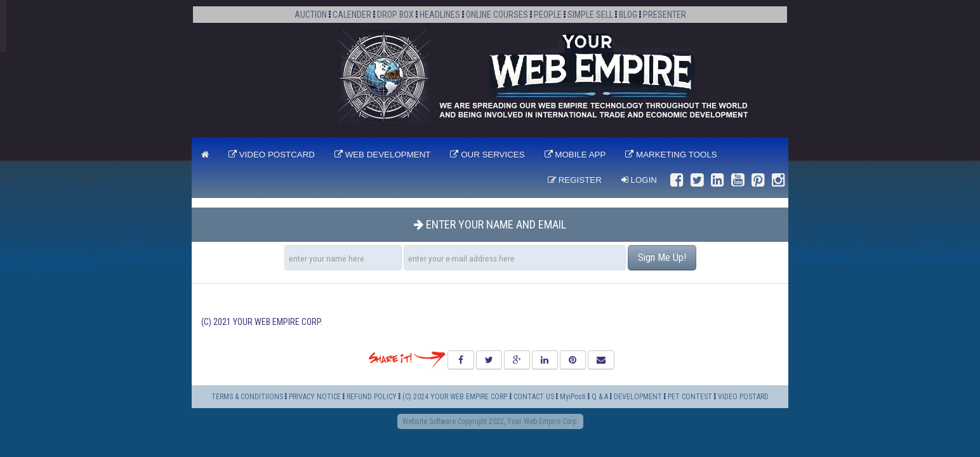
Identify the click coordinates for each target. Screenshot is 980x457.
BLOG (628, 15)
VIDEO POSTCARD (272, 155)
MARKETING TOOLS (671, 155)
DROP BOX (395, 15)
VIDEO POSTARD (743, 397)
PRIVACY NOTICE (315, 397)
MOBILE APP (575, 155)
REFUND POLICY (372, 397)
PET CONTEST (690, 397)
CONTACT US (534, 397)
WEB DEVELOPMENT (383, 155)
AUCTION (311, 15)
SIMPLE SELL (590, 15)
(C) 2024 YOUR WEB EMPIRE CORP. (455, 397)
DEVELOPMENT (639, 397)
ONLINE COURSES (497, 15)
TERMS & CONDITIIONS (247, 397)
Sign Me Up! (662, 257)
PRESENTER (665, 15)
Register (575, 180)
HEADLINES (440, 15)
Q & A (600, 397)
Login (639, 180)
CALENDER (352, 15)
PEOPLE (548, 15)
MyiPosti (573, 397)
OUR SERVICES (487, 155)
